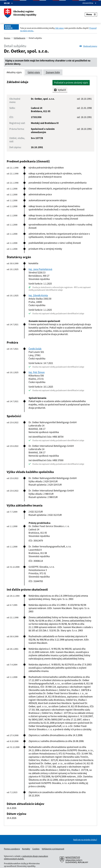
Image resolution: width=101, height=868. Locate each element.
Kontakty (26, 849)
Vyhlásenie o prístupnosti (53, 849)
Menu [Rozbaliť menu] (91, 14)
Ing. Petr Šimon (37, 372)
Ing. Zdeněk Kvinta (38, 295)
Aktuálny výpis (14, 72)
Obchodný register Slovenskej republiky (20, 13)
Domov (7, 38)
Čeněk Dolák (35, 349)
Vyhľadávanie (20, 38)
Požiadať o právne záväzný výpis (71, 83)
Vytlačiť (60, 90)
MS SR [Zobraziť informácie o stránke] (8, 3)
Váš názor (59, 28)
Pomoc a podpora (12, 849)
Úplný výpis (34, 72)
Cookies (36, 849)
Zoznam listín (53, 72)
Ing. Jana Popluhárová (40, 269)
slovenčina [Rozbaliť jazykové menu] (89, 3)
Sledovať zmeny (88, 46)
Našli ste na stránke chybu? (85, 840)
